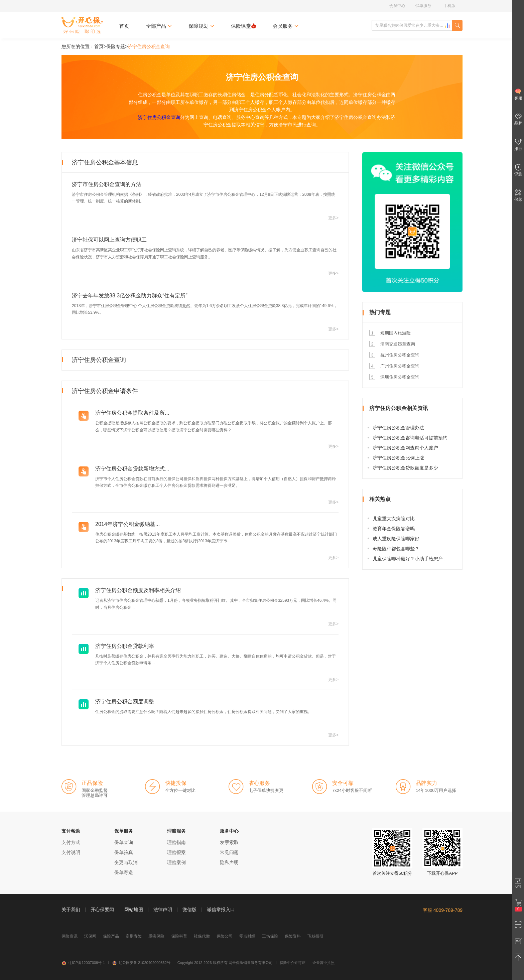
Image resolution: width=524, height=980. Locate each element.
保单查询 (124, 842)
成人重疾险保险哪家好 (396, 539)
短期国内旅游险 (396, 333)
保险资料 (293, 936)
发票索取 (229, 842)
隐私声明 (229, 862)
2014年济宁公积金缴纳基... (127, 524)
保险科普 (179, 936)
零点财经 (247, 936)
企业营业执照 (323, 963)
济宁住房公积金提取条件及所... (132, 413)
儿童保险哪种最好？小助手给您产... (410, 559)
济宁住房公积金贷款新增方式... (132, 469)
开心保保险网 (82, 25)
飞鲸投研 (315, 936)
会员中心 (397, 6)
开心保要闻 (102, 909)
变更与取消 (126, 862)
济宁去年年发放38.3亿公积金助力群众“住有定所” (130, 296)
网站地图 (134, 909)
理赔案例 (176, 862)
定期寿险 (134, 936)
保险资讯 (70, 936)
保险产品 (111, 936)
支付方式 (71, 842)
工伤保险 (270, 936)
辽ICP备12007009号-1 (83, 963)
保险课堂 (243, 26)
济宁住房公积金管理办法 (398, 428)
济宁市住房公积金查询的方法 (107, 184)
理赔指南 (176, 842)
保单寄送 (124, 872)
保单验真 (124, 852)
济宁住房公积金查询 (159, 117)
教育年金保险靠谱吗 (394, 529)
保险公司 (225, 936)
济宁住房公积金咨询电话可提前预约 (410, 438)
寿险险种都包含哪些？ (396, 549)
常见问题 (229, 852)
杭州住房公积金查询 (400, 355)
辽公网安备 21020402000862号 (141, 963)
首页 (124, 26)
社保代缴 (202, 936)
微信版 (189, 909)
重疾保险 (156, 936)
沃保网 (90, 936)
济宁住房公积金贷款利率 (125, 646)
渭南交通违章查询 (398, 344)
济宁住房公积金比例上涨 (398, 458)
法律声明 (163, 909)
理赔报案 (176, 852)
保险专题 (116, 46)
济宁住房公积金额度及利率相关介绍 (138, 590)
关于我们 (71, 909)
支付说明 (71, 852)
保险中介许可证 (293, 963)
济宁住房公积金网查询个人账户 (405, 448)
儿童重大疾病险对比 (394, 519)
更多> (333, 218)
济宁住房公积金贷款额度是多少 (405, 468)
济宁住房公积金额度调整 (125, 702)
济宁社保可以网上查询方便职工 (109, 240)
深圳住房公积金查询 (400, 377)
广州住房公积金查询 (400, 366)
